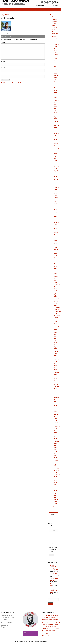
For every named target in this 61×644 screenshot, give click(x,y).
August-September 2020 (57, 501)
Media (51, 15)
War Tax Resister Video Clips (55, 32)
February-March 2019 (57, 443)
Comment (4, 42)
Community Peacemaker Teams (50, 616)
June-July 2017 (55, 380)
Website (3, 74)
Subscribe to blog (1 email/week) (53, 548)
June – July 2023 (56, 40)
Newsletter (55, 36)
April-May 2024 (55, 208)
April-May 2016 (55, 341)
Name (3, 62)
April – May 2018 (56, 404)
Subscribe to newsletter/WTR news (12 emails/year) (53, 539)
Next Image (4, 16)
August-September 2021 (57, 78)
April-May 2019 (55, 449)
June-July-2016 (55, 347)
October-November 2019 (57, 470)
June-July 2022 (55, 117)
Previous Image (5, 14)
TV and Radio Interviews (55, 25)
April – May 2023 (56, 158)
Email (3, 68)
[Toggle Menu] (59, 9)
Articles (54, 507)
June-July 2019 (55, 456)
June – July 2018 (56, 410)
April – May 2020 (56, 495)
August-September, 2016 (57, 353)
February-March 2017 (57, 374)
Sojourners (45, 632)
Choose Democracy (47, 619)
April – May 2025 (56, 239)
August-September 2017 (57, 387)
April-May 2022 (55, 111)
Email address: (53, 530)
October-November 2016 (57, 360)
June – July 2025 (56, 245)
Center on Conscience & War (49, 617)
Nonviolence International (49, 630)
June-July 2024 (55, 214)
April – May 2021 (56, 65)
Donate (53, 514)
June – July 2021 (56, 71)
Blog (53, 17)
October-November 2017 (57, 393)
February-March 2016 (57, 328)
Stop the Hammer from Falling (53, 591)
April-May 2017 (55, 334)
